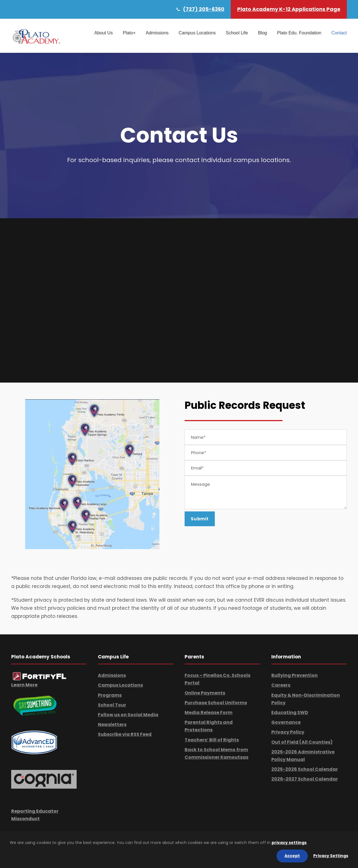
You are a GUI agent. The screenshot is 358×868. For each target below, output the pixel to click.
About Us (103, 33)
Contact (339, 33)
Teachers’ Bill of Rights (212, 740)
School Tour (112, 705)
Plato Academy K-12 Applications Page (289, 9)
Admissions (157, 33)
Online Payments (205, 693)
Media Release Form (209, 712)
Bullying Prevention (295, 675)
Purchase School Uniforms (216, 703)
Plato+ (129, 33)
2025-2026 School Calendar (305, 769)
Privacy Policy (288, 732)
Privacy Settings (331, 856)
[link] (40, 676)
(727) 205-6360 (204, 9)
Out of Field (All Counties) (302, 742)
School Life (237, 33)
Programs (110, 695)
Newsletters (112, 724)
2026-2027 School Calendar (305, 779)
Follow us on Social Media (128, 715)
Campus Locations (197, 33)
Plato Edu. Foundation (299, 33)
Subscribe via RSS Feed (125, 734)
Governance (286, 722)
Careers (281, 685)
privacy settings (289, 843)
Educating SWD (290, 712)
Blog (262, 33)
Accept (292, 856)
